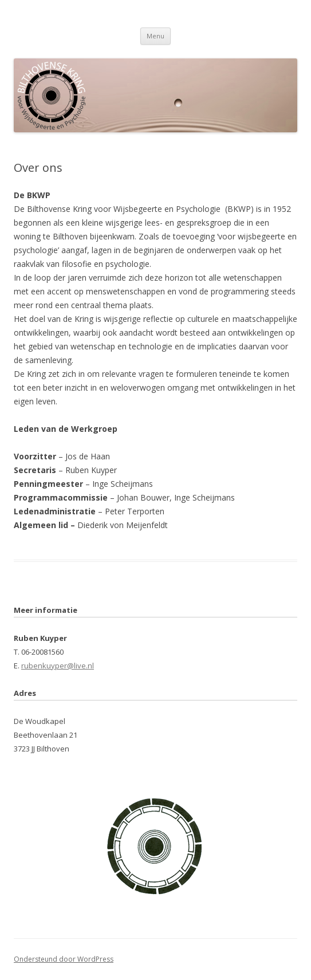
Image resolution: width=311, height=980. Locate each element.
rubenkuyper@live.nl (58, 666)
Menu (155, 36)
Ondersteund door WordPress (64, 959)
